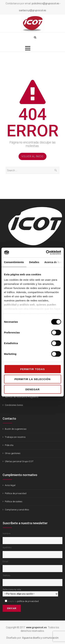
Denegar (32, 389)
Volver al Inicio (32, 156)
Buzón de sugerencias (16, 429)
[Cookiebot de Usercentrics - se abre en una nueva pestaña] (46, 253)
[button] (28, 48)
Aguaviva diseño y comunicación (40, 638)
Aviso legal (10, 485)
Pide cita (9, 445)
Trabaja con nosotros (15, 437)
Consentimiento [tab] (14, 262)
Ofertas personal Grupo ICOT (19, 461)
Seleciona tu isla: (30, 592)
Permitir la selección (33, 379)
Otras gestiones (13, 453)
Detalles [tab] (34, 262)
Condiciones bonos (14, 405)
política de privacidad (28, 601)
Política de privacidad (16, 493)
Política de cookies (14, 501)
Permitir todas (32, 369)
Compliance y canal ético (17, 510)
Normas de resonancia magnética (22, 397)
